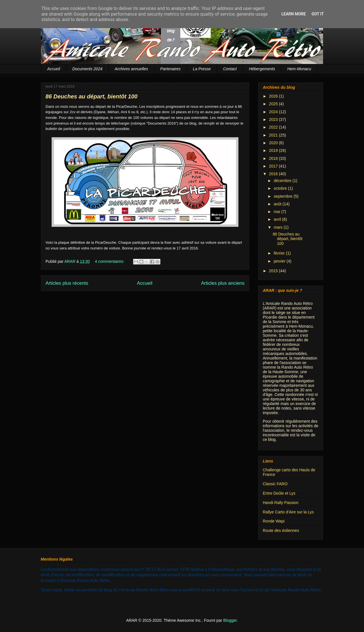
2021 (274, 135)
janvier (280, 261)
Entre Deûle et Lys (279, 493)
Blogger (230, 620)
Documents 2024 (87, 69)
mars (279, 227)
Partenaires (171, 69)
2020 (274, 143)
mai (277, 212)
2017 (274, 166)
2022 (274, 127)
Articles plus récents (67, 283)
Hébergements (262, 69)
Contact (230, 69)
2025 (274, 104)
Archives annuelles (131, 69)
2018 (274, 158)
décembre (283, 181)
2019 (274, 150)
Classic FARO (275, 484)
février (280, 253)
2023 (274, 119)
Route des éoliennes (281, 530)
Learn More (293, 14)
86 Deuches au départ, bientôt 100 (91, 96)
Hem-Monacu (299, 69)
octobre (281, 188)
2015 (274, 271)
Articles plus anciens (223, 283)
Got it (318, 14)
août (278, 204)
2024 (274, 112)
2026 (274, 96)
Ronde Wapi (274, 521)
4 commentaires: (110, 261)
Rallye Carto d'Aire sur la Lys (288, 512)
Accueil (54, 69)
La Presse (202, 69)
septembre (284, 196)
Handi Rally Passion (281, 503)
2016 (274, 174)
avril (278, 219)
